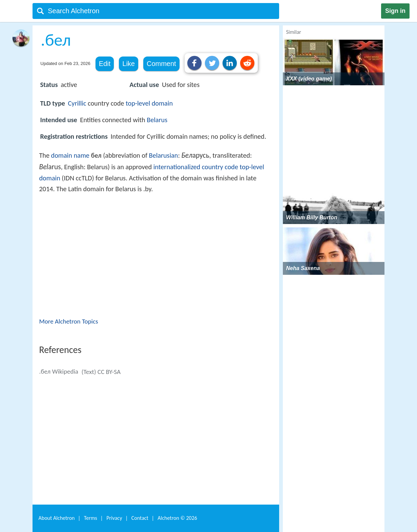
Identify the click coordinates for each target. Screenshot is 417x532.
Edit (105, 64)
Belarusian (164, 155)
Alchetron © (177, 518)
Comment (161, 64)
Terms (91, 518)
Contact (140, 518)
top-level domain (149, 103)
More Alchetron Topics (69, 321)
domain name (70, 155)
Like (129, 64)
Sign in (395, 11)
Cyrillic (77, 103)
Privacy (114, 518)
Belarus (157, 120)
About (57, 518)
